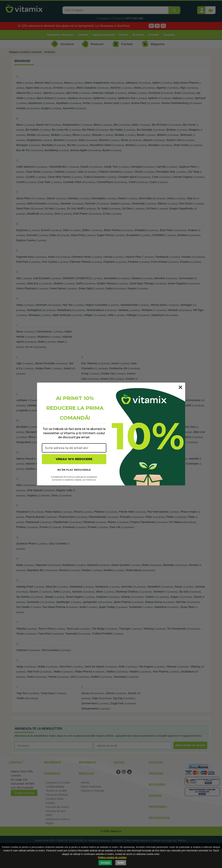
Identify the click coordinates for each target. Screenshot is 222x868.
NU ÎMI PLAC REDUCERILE (74, 470)
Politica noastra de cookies (112, 857)
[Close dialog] (180, 387)
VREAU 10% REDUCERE (74, 459)
